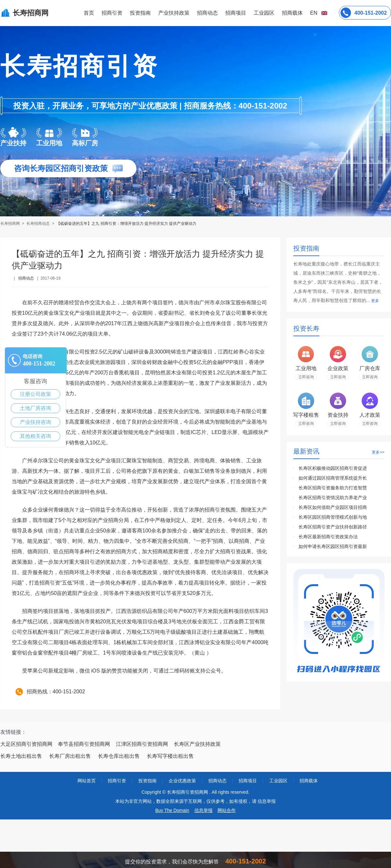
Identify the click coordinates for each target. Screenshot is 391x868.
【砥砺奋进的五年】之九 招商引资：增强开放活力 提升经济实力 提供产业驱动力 (126, 224)
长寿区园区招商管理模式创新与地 (333, 517)
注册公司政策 (35, 394)
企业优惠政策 (182, 781)
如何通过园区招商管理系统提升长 (333, 478)
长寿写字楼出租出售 (170, 756)
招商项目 (236, 13)
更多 (375, 301)
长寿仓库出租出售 (119, 756)
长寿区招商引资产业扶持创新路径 (333, 527)
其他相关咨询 (35, 436)
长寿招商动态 (38, 224)
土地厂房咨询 (35, 408)
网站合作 (227, 810)
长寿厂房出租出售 (70, 756)
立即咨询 (306, 377)
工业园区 (264, 13)
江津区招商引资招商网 (142, 744)
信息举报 (203, 810)
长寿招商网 (11, 224)
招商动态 (207, 13)
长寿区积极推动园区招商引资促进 (333, 468)
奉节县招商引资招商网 (84, 744)
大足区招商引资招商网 (26, 744)
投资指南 (140, 13)
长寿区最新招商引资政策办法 (328, 537)
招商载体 (309, 781)
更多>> (378, 452)
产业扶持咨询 (35, 422)
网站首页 (87, 781)
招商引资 (112, 13)
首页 (89, 13)
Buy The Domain (172, 810)
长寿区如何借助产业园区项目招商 (333, 507)
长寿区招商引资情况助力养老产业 (333, 498)
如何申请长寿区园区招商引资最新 (333, 546)
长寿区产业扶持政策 (197, 744)
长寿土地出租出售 (21, 756)
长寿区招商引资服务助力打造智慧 (333, 488)
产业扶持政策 (174, 13)
